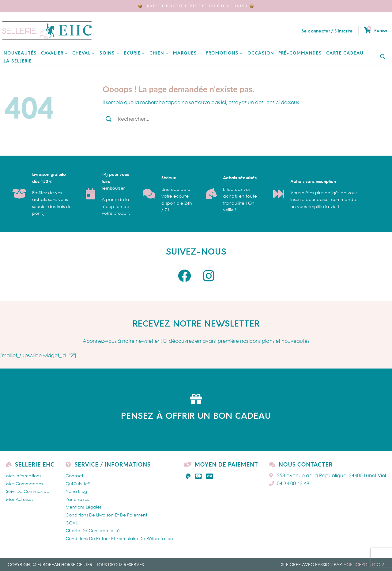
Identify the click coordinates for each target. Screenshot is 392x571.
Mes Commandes (24, 484)
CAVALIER (55, 53)
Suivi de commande (28, 491)
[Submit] (383, 57)
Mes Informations (24, 476)
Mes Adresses (20, 499)
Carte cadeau (345, 53)
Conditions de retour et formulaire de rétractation (119, 538)
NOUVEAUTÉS (20, 53)
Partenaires (77, 499)
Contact (74, 476)
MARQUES (187, 53)
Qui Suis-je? (78, 484)
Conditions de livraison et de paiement (106, 515)
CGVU (72, 523)
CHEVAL (84, 53)
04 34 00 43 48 (289, 483)
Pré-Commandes (300, 53)
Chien (159, 53)
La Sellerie (18, 61)
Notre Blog (76, 491)
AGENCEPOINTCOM (364, 564)
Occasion (261, 53)
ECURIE (135, 53)
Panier (376, 30)
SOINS (109, 53)
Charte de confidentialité (93, 530)
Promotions (224, 53)
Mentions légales (83, 507)
